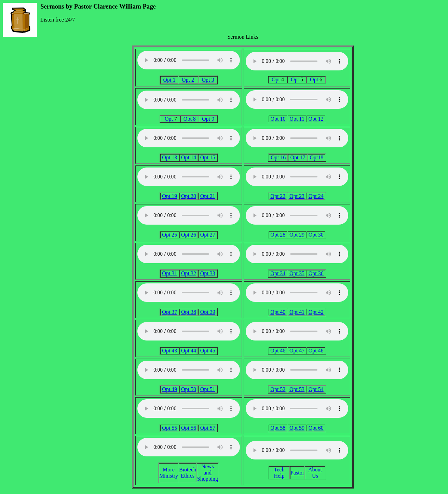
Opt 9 (208, 119)
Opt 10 (278, 119)
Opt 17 (298, 157)
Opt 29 (297, 235)
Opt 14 (189, 157)
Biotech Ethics (188, 473)
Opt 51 (208, 389)
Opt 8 (190, 119)
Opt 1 (169, 80)
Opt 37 (169, 312)
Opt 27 (208, 235)
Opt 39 (208, 312)
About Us (315, 473)
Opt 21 (208, 196)
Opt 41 (297, 312)
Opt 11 (297, 119)
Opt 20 (189, 196)
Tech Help (279, 473)
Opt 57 (208, 428)
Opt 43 (169, 351)
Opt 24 (316, 196)
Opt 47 (297, 351)
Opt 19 (169, 196)
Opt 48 (316, 351)
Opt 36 (316, 273)
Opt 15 (208, 157)
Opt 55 (169, 428)
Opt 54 (316, 389)
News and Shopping (208, 473)
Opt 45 (208, 351)
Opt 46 (278, 351)
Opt (276, 79)
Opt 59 (297, 428)
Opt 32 (189, 273)
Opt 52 (278, 389)
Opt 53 (297, 389)
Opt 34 (278, 273)
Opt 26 (189, 235)
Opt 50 (189, 389)
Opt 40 (278, 312)
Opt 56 (189, 428)
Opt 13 (169, 157)
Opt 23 (297, 196)
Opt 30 (316, 235)
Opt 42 (316, 312)
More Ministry (169, 473)
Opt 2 (188, 80)
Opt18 (316, 157)
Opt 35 (297, 273)
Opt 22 (278, 196)
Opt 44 (189, 351)
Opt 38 (189, 312)
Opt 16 (278, 157)
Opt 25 (169, 235)
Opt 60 (316, 428)
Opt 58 (278, 428)
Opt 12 (316, 119)
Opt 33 (208, 273)
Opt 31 (169, 273)
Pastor (297, 473)
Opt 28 (278, 235)
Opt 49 (169, 389)
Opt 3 (208, 80)
